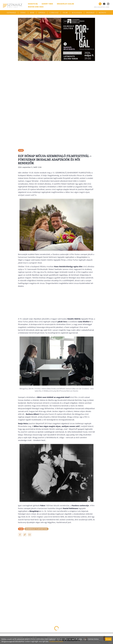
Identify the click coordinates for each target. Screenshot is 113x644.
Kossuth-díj (33, 4)
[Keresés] (100, 4)
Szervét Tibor (47, 4)
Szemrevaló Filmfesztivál (36, 529)
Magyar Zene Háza (36, 7)
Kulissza (77, 13)
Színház (11, 13)
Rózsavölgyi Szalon (65, 4)
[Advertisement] (56, 76)
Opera (42, 13)
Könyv (103, 13)
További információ (56, 641)
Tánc (23, 13)
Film (65, 13)
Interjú (90, 13)
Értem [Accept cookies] (108, 639)
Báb (32, 13)
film (21, 150)
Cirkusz (54, 13)
